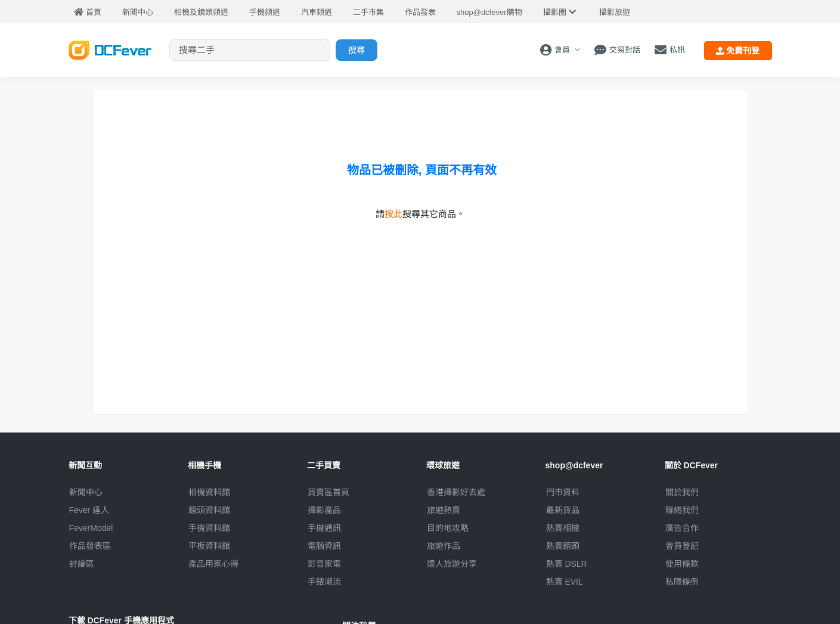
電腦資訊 (324, 546)
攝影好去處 (456, 492)
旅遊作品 (444, 546)
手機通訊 (324, 528)
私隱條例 (682, 582)
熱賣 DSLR (567, 564)
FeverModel (91, 528)
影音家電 (324, 564)
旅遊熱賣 (444, 510)
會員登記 (682, 546)
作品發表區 (90, 546)
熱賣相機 (563, 528)
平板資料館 (209, 546)
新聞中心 (86, 492)
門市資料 (563, 492)
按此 (393, 214)
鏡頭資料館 (209, 510)
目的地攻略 (448, 528)
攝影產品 (324, 510)
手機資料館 (209, 528)
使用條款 (682, 564)
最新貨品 (563, 510)
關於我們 (682, 492)
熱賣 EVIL (565, 582)
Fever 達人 (89, 510)
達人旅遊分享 (452, 564)
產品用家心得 (213, 564)
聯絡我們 (682, 510)
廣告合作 (682, 528)
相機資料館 (209, 492)
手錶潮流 (324, 582)
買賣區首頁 (328, 492)
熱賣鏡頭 (563, 546)
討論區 (82, 564)
